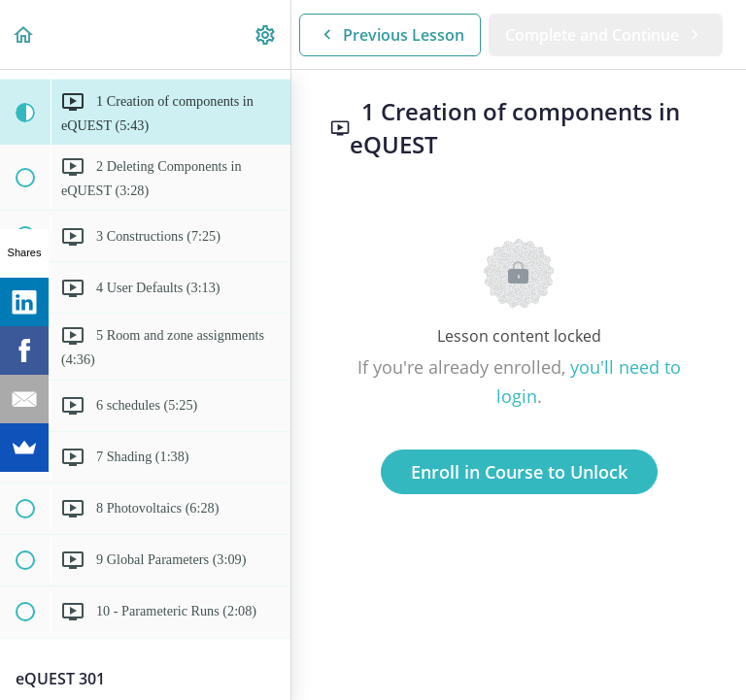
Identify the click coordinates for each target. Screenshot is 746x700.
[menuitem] (266, 34)
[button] (24, 34)
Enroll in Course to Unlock (519, 472)
